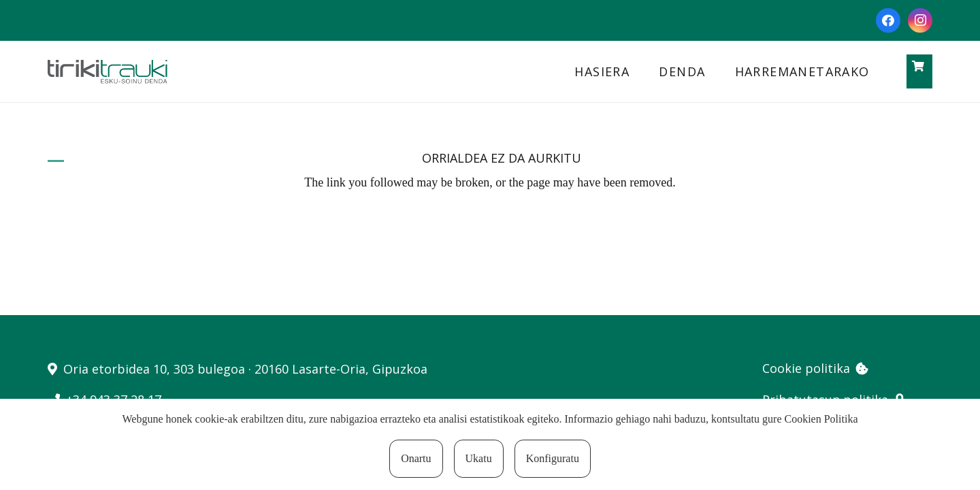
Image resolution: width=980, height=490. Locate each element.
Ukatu (479, 458)
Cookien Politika (821, 419)
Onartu (416, 458)
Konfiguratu (553, 458)
